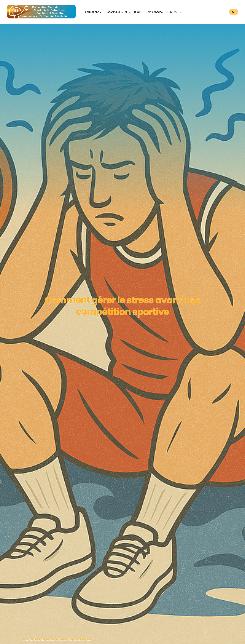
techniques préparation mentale (73, 630)
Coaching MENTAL (126, 13)
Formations (102, 13)
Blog (146, 13)
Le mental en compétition (40, 630)
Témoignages (164, 13)
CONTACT (182, 13)
